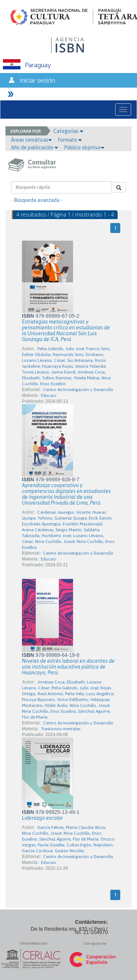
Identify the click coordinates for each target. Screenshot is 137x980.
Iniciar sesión (37, 80)
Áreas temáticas (31, 140)
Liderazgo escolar (42, 818)
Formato (70, 140)
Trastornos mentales (61, 729)
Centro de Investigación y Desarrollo (78, 390)
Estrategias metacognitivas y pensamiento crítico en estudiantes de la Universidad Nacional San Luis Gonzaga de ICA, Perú (66, 330)
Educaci (49, 395)
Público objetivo (84, 148)
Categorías (68, 131)
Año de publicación (35, 148)
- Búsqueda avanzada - (37, 200)
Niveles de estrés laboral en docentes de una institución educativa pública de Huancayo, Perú (68, 667)
